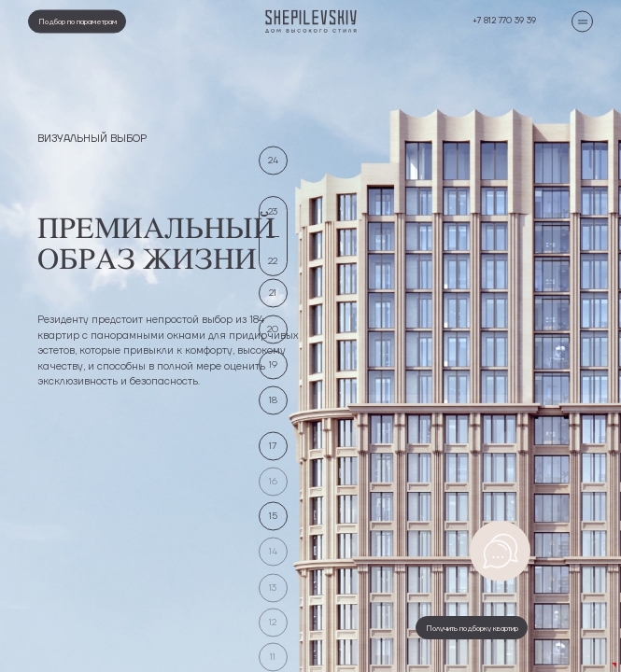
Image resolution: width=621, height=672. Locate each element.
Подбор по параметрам (78, 21)
